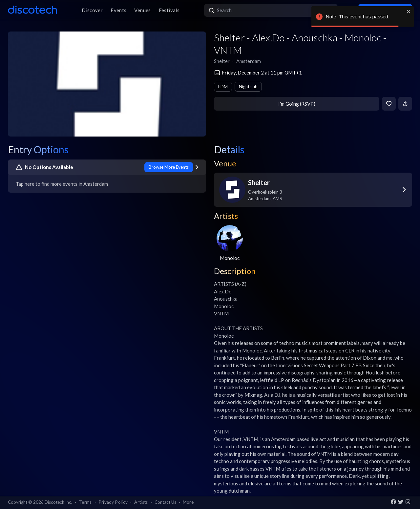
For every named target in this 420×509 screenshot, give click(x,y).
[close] (409, 11)
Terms (85, 502)
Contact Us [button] (165, 502)
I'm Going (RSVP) (297, 104)
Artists (141, 502)
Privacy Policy (113, 502)
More (188, 502)
